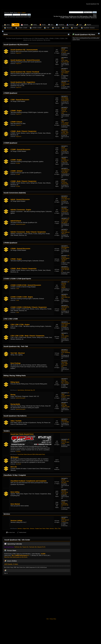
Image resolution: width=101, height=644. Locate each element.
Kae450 (63, 480)
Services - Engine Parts (23, 528)
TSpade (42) (25, 547)
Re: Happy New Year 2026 (65, 61)
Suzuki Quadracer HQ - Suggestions (23, 82)
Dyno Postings (16, 363)
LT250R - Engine (16, 160)
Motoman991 (65, 351)
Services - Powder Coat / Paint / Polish (40, 528)
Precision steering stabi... (65, 183)
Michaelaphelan (65, 247)
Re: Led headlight (64, 309)
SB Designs (14, 457)
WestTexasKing (65, 307)
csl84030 (63, 159)
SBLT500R (18, 464)
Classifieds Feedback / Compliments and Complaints (29, 481)
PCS (62, 59)
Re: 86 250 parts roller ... (65, 493)
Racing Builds (15, 404)
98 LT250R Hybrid (65, 219)
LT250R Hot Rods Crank (65, 161)
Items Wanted (15, 504)
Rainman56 (64, 109)
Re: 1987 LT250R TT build (65, 406)
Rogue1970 (19, 53)
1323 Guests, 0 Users (11, 564)
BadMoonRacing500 (21, 224)
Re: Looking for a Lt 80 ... (65, 337)
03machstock (65, 98)
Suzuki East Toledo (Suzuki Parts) (22, 434)
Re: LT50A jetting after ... (65, 326)
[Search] (76, 12)
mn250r (43, 554)
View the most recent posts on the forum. (16, 557)
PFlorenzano (64, 131)
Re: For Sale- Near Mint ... (65, 482)
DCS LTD (14, 467)
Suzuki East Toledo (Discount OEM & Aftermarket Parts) (31, 454)
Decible (63, 49)
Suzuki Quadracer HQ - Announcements (24, 50)
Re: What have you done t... (66, 200)
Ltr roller (65, 249)
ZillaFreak (64, 296)
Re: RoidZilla (66, 422)
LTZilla (17, 288)
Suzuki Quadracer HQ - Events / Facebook (25, 72)
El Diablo (18, 163)
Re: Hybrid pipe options (64, 222)
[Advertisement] (50, 596)
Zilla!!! (63, 121)
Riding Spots (15, 382)
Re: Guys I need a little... (65, 150)
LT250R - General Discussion (20, 150)
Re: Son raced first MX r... (65, 396)
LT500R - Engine (16, 111)
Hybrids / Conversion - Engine (21, 210)
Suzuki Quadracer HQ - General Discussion (25, 60)
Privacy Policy (53, 619)
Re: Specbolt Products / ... (65, 521)
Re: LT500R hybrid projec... (65, 211)
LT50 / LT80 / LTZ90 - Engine (20, 325)
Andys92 (63, 404)
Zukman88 (64, 208)
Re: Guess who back (64, 51)
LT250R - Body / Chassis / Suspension (23, 181)
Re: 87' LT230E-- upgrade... (64, 286)
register (24, 12)
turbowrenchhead (66, 323)
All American (65, 82)
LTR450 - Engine (16, 259)
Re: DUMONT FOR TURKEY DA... (65, 73)
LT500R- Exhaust (16, 122)
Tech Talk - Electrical (18, 353)
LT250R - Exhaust (16, 171)
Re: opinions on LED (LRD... (65, 123)
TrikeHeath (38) (33, 547)
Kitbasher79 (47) (41, 547)
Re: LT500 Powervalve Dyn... (64, 365)
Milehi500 (64, 491)
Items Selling (15, 492)
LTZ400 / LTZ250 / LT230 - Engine (22, 297)
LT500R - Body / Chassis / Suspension (23, 131)
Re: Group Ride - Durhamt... (66, 382)
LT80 (62, 335)
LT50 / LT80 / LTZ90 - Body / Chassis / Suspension (27, 336)
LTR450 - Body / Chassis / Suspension (23, 269)
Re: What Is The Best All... (65, 172)
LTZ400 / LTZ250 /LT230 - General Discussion (26, 285)
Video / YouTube (16, 421)
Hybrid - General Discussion (20, 199)
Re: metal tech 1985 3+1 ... (65, 233)
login (19, 12)
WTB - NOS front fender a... (65, 133)
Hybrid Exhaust (16, 221)
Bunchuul (64, 70)
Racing (13, 395)
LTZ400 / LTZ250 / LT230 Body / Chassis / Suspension (29, 307)
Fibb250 (63, 519)
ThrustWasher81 (65, 170)
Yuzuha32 (18, 451)
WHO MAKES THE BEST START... (65, 260)
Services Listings (16, 521)
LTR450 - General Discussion (20, 249)
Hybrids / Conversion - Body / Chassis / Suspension (28, 232)
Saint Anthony (21, 390)
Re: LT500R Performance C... (65, 100)
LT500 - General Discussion (20, 100)
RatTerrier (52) (18, 547)
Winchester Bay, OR (30, 390)
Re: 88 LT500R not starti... (64, 112)
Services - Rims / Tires (55, 528)
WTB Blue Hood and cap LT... (65, 505)
